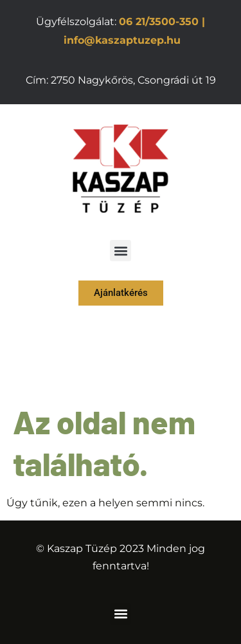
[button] (121, 251)
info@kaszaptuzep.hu (122, 40)
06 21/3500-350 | (162, 22)
